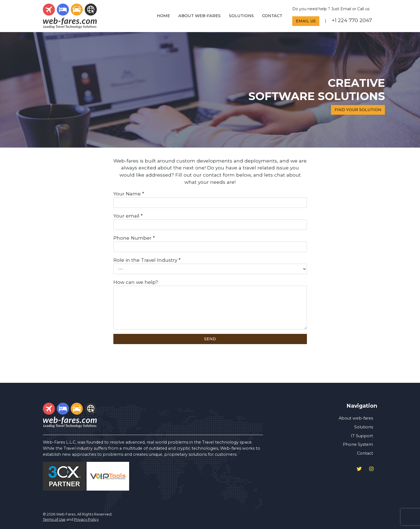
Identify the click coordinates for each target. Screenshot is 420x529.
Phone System (358, 444)
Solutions (241, 16)
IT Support (362, 436)
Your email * (210, 221)
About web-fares (199, 16)
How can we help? (210, 304)
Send (210, 339)
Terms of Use (54, 519)
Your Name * (210, 199)
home (163, 16)
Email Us (306, 21)
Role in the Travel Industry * (210, 266)
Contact (272, 16)
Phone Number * (210, 243)
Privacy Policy (86, 519)
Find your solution (358, 110)
